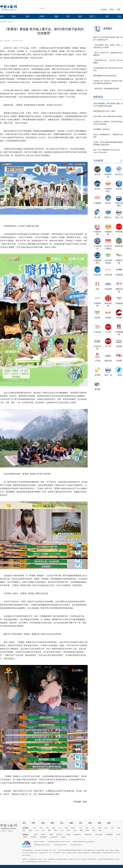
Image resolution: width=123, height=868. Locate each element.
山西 (54, 828)
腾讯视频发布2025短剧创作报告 (105, 76)
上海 (80, 828)
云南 (75, 830)
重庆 (56, 830)
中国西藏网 (109, 835)
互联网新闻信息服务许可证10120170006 (59, 842)
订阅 (118, 9)
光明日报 (108, 275)
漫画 (80, 16)
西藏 (81, 830)
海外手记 (119, 174)
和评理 (97, 189)
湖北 (24, 830)
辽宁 (60, 828)
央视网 (68, 835)
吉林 (66, 828)
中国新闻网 (43, 837)
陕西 (87, 830)
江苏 (87, 828)
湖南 (30, 830)
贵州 (68, 830)
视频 (56, 16)
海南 (49, 830)
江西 (106, 828)
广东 (37, 830)
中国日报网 (3, 22)
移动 (112, 9)
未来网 (97, 375)
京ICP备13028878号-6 (76, 845)
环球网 (119, 318)
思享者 (97, 174)
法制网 (108, 318)
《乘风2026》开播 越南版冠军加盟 (106, 89)
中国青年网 (77, 835)
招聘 (109, 823)
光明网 (119, 346)
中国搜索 (119, 303)
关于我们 (3, 831)
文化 (119, 16)
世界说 (119, 189)
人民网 (97, 361)
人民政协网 (54, 837)
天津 (41, 828)
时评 (34, 823)
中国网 (119, 361)
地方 (107, 16)
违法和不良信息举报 (39, 842)
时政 (14, 16)
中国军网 (119, 275)
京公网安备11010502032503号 (42, 845)
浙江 (93, 828)
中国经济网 (88, 835)
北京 (35, 828)
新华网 (97, 389)
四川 (62, 830)
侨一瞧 (97, 217)
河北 (47, 828)
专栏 (68, 16)
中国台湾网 (98, 835)
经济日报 (97, 275)
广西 (43, 830)
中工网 (108, 332)
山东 (112, 828)
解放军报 (119, 246)
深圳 (100, 830)
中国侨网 (108, 289)
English (104, 9)
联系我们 (10, 831)
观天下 (93, 16)
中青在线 (97, 332)
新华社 (108, 203)
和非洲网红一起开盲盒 (101, 129)
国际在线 (108, 361)
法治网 (63, 837)
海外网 (97, 318)
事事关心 (108, 217)
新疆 (94, 830)
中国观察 (97, 203)
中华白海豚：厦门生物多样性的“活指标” (108, 116)
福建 (100, 828)
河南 (119, 828)
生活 (62, 823)
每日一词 (119, 217)
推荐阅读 (98, 97)
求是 (97, 289)
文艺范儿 (10, 22)
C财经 (42, 16)
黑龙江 (73, 828)
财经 (52, 823)
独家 (100, 823)
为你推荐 (98, 161)
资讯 (27, 16)
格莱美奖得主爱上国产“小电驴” (104, 111)
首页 (2, 16)
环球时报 (119, 232)
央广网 (108, 346)
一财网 (119, 375)
